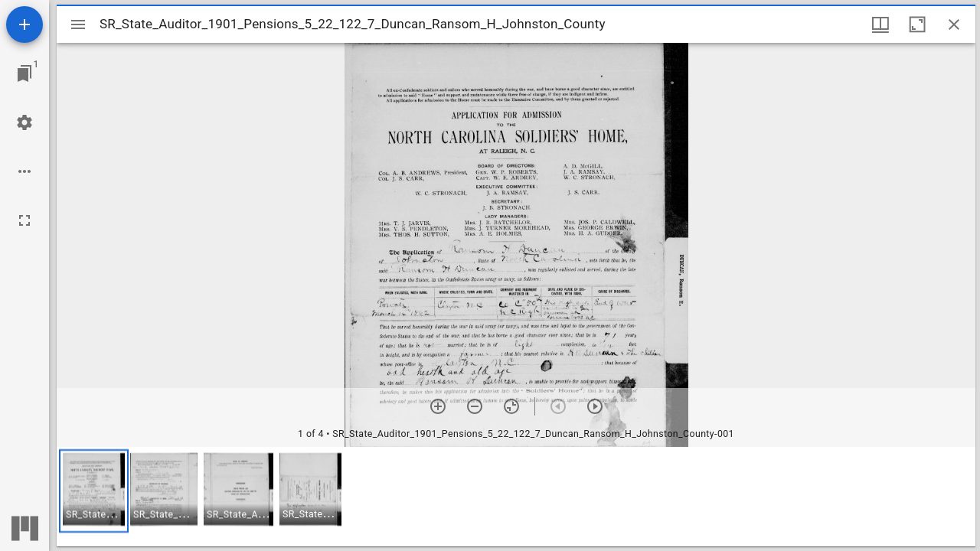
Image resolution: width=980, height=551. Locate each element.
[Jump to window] (24, 73)
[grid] (516, 497)
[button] (94, 491)
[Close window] (954, 24)
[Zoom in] (438, 406)
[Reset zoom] (511, 406)
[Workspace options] (24, 171)
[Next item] (595, 406)
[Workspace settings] (24, 122)
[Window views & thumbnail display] (880, 24)
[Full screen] (24, 220)
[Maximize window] (917, 24)
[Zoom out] (475, 406)
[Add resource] (24, 24)
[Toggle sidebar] (78, 24)
